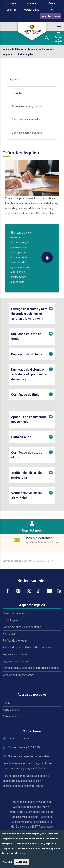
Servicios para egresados (26, 119)
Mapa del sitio (11, 710)
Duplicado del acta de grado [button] (26, 336)
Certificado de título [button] (25, 395)
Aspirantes (12, 3)
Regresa (7, 54)
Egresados (12, 10)
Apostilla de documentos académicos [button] (29, 419)
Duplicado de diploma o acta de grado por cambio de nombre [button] (29, 374)
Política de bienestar (15, 641)
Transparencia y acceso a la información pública (31, 668)
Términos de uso (13, 717)
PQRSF (7, 703)
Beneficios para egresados (27, 133)
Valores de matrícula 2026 (18, 675)
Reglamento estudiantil (16, 661)
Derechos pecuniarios (16, 613)
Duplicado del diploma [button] (27, 354)
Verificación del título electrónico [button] (27, 495)
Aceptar (8, 862)
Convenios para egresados (27, 106)
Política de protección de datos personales (28, 647)
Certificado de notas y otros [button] (27, 455)
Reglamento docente (15, 654)
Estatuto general (12, 620)
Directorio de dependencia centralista (26, 756)
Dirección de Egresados (41, 49)
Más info (20, 853)
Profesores (51, 3)
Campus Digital (32, 10)
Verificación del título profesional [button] (27, 475)
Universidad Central (13, 49)
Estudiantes (32, 3)
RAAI (52, 10)
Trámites (18, 93)
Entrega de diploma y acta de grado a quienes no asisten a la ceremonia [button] (29, 314)
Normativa (9, 634)
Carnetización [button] (21, 437)
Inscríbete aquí (51, 16)
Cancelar (22, 862)
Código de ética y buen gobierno (22, 627)
